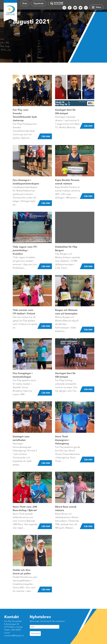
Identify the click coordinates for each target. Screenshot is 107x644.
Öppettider (39, 3)
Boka (25, 3)
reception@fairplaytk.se (14, 636)
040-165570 (16, 630)
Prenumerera (35, 633)
